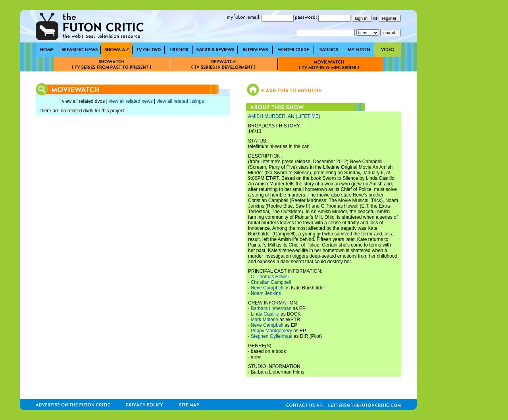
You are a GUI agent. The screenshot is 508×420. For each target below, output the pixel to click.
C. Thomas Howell (270, 277)
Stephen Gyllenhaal (272, 336)
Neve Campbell (267, 288)
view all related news (131, 101)
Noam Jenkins (266, 293)
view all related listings (180, 101)
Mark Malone (265, 320)
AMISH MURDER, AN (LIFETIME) (284, 116)
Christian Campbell (271, 282)
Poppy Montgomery (271, 331)
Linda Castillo (265, 314)
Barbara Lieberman (271, 308)
